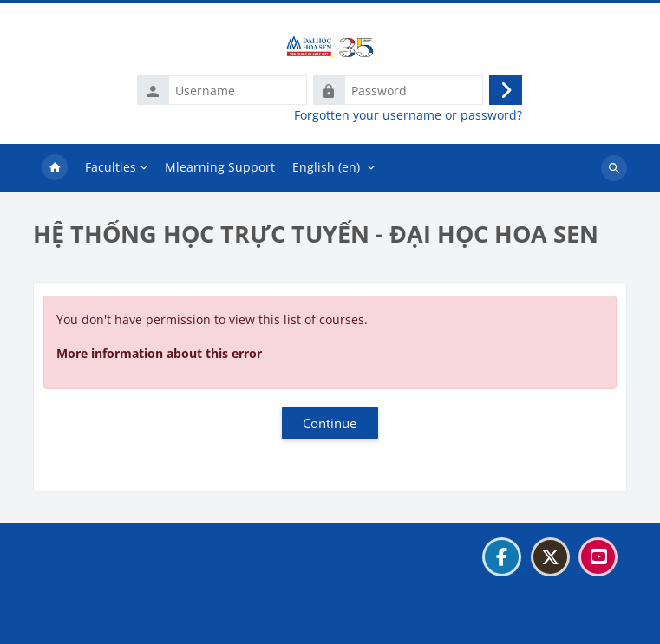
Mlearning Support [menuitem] (220, 167)
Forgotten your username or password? (408, 115)
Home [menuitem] (55, 168)
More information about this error (159, 353)
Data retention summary (114, 599)
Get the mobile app (98, 621)
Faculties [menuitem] (111, 167)
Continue (330, 423)
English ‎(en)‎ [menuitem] (326, 167)
